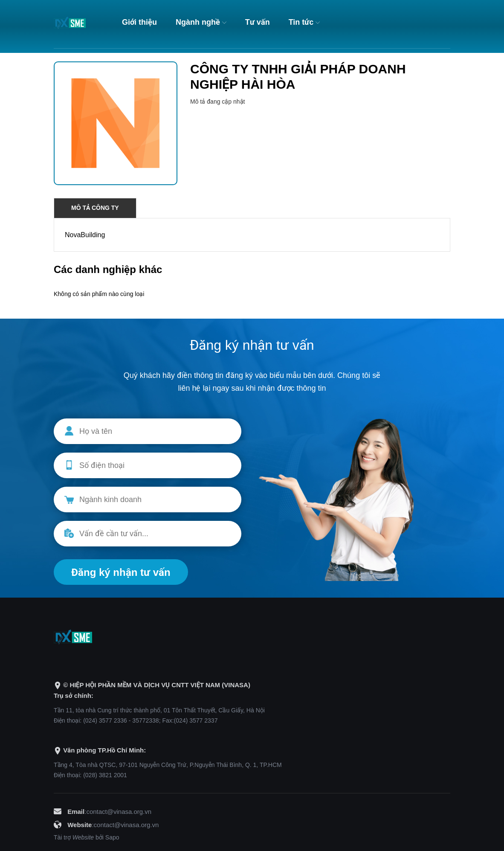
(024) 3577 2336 (105, 720)
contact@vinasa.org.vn (119, 812)
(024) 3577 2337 (196, 720)
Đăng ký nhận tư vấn (121, 572)
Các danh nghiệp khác (108, 269)
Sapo (112, 837)
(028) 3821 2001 (105, 775)
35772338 (145, 720)
